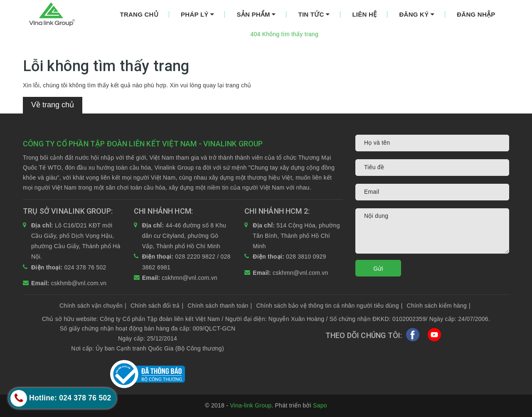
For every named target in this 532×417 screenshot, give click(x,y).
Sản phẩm (256, 14)
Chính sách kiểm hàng (439, 306)
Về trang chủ (53, 105)
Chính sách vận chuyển (93, 306)
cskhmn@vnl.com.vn (190, 278)
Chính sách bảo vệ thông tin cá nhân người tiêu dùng (329, 306)
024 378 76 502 (85, 267)
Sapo (320, 405)
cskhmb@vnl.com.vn (79, 283)
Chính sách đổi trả (157, 306)
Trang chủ (139, 14)
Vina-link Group (251, 405)
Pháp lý (197, 14)
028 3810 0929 (306, 257)
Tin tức (314, 14)
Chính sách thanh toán (220, 306)
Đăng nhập (476, 14)
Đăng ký (417, 14)
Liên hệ (364, 14)
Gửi (378, 269)
